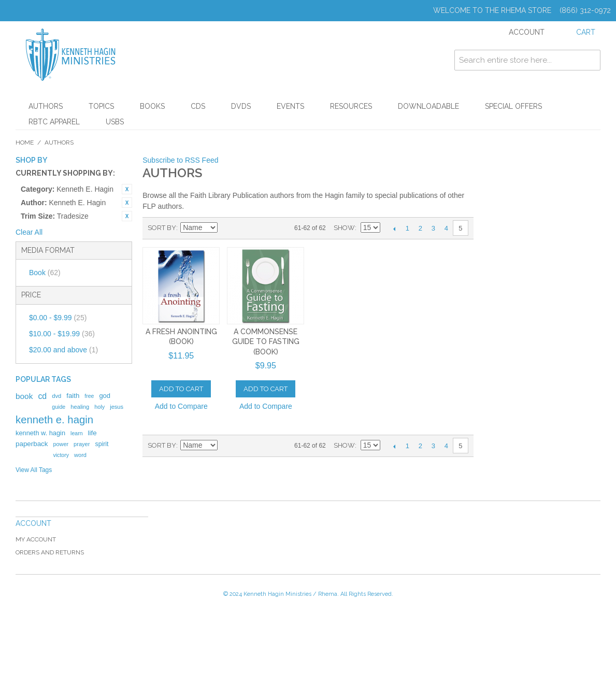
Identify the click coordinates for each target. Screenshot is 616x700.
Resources (351, 106)
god (105, 396)
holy (99, 407)
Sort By (162, 228)
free (89, 396)
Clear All (29, 232)
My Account (36, 539)
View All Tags (34, 470)
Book (45, 273)
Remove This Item (127, 189)
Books (152, 106)
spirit (102, 444)
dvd (56, 396)
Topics (101, 106)
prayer (82, 444)
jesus (117, 407)
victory (61, 455)
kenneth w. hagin (40, 433)
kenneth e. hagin (54, 420)
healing (80, 407)
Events (290, 106)
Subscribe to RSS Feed (180, 160)
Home (25, 142)
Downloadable (428, 106)
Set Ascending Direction (227, 228)
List (263, 228)
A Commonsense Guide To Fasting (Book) (266, 342)
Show (344, 228)
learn (77, 433)
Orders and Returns (50, 552)
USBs (115, 122)
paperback (32, 444)
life (92, 433)
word (80, 455)
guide (59, 407)
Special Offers (513, 106)
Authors (46, 106)
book (24, 396)
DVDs (241, 106)
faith (73, 396)
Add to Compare (181, 406)
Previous (395, 228)
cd (42, 396)
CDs (198, 106)
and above (63, 350)
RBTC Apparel (54, 122)
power (61, 444)
